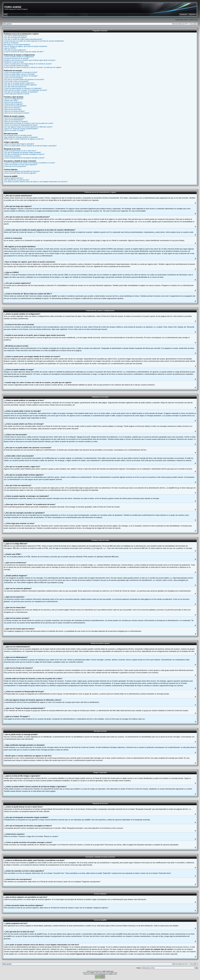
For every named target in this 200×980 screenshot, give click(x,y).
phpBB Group (91, 926)
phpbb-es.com (113, 974)
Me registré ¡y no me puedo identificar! (17, 45)
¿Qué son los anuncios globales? (15, 106)
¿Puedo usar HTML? (11, 101)
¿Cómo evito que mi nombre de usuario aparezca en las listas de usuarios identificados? (34, 41)
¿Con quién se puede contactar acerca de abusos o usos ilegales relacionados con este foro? (36, 182)
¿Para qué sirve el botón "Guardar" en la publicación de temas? (26, 90)
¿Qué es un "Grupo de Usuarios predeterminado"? (21, 129)
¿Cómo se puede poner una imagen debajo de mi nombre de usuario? (28, 64)
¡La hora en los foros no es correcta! (16, 58)
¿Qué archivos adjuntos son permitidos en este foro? (22, 171)
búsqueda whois (181, 947)
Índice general (7, 24)
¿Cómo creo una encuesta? (13, 78)
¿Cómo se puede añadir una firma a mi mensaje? (21, 76)
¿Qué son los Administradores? (15, 118)
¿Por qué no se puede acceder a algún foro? (19, 83)
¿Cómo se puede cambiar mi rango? (16, 66)
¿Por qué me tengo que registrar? (15, 37)
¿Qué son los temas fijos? (13, 109)
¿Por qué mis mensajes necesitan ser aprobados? (21, 92)
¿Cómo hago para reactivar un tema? (17, 94)
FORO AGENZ (13, 7)
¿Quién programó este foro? (14, 178)
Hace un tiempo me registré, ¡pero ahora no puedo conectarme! (26, 46)
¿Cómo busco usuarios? (12, 156)
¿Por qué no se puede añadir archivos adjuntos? (20, 85)
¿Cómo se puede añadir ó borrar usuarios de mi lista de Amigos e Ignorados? (30, 146)
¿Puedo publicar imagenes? (13, 104)
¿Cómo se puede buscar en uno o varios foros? (20, 151)
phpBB (92, 973)
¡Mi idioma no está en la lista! (14, 62)
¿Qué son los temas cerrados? (14, 111)
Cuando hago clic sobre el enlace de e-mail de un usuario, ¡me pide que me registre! (33, 67)
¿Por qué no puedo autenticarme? (16, 36)
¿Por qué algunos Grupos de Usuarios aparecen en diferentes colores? (28, 127)
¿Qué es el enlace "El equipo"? (15, 130)
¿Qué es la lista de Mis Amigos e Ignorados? (19, 144)
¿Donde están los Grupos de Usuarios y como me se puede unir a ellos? (29, 123)
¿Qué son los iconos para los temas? (17, 113)
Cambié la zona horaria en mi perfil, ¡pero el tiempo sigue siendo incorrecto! (30, 60)
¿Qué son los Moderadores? (14, 120)
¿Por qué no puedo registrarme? (15, 50)
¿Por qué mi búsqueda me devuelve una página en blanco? (24, 154)
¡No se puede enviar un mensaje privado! (18, 135)
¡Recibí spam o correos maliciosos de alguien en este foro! (24, 139)
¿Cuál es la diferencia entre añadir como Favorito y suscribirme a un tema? (29, 163)
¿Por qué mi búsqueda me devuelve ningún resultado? (23, 152)
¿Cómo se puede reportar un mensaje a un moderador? (23, 88)
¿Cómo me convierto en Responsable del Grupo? (21, 125)
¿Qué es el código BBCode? (14, 99)
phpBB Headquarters (108, 971)
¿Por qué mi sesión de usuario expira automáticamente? (23, 39)
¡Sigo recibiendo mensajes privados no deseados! (21, 137)
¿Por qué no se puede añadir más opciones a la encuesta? (24, 79)
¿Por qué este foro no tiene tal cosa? (17, 180)
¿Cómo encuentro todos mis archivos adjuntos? (20, 173)
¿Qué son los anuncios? (12, 108)
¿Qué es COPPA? (10, 48)
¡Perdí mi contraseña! (11, 43)
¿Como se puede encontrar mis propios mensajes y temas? (24, 158)
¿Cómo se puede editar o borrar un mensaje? (19, 74)
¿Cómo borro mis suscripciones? (15, 166)
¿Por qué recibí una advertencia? (15, 87)
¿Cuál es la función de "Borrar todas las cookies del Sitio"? (24, 52)
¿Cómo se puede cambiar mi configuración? (19, 57)
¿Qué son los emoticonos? (13, 102)
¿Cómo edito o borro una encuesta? (16, 81)
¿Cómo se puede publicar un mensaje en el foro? (21, 72)
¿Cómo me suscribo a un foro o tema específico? (21, 165)
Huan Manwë (102, 974)
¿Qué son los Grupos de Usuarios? (16, 122)
